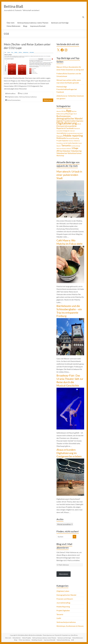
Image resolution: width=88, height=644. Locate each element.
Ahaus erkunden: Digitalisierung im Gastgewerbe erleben (69, 453)
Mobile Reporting (63, 607)
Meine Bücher (17, 638)
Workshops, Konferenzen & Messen (70, 626)
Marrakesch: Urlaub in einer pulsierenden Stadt (69, 175)
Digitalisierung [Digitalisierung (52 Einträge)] (67, 123)
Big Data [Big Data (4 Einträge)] (74, 112)
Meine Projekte (26, 638)
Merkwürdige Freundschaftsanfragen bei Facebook (67, 89)
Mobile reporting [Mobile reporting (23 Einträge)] (73, 136)
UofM (59, 618)
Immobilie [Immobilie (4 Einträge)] (59, 131)
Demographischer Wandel (66, 595)
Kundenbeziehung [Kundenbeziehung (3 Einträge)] (72, 133)
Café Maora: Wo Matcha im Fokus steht (69, 242)
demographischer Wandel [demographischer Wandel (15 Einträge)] (69, 119)
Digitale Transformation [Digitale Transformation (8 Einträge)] (66, 121)
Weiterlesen (48, 100)
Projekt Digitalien (63, 611)
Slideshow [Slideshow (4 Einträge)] (77, 141)
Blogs (25, 26)
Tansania (60, 615)
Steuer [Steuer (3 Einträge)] (80, 143)
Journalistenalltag (63, 603)
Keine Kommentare (14, 100)
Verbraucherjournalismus (28, 97)
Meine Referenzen (13, 26)
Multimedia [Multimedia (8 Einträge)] (61, 138)
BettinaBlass (11, 94)
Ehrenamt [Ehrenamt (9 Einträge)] (61, 126)
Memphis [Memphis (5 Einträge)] (60, 136)
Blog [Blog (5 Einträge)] (67, 114)
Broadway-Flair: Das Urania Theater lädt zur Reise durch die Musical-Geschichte (70, 381)
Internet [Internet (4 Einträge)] (72, 131)
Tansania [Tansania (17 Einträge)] (66, 146)
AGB (73, 640)
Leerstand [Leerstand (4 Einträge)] (80, 133)
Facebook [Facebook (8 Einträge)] (70, 129)
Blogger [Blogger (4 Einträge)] (71, 114)
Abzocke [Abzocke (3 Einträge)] (59, 112)
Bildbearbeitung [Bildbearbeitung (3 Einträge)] (61, 114)
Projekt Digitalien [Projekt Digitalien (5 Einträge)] (63, 141)
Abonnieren (64, 574)
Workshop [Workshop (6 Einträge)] (60, 156)
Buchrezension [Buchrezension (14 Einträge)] (64, 116)
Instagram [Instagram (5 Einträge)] (66, 131)
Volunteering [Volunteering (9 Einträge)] (76, 151)
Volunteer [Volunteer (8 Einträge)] (67, 151)
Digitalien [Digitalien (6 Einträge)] (80, 121)
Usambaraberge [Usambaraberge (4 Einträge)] (75, 146)
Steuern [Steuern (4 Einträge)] (59, 146)
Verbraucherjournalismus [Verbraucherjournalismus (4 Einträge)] (64, 149)
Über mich (11, 23)
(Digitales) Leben (13, 97)
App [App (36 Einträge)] (69, 111)
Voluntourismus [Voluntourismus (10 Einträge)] (75, 153)
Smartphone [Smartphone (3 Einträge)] (60, 143)
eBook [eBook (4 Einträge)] (79, 124)
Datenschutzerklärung (63, 640)
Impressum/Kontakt (38, 26)
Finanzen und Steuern (65, 599)
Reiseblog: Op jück (37, 640)
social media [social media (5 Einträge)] (68, 143)
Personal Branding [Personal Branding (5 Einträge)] (73, 139)
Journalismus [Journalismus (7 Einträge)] (62, 133)
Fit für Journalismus (24, 640)
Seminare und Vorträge (60, 23)
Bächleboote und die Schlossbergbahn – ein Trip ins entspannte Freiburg (69, 311)
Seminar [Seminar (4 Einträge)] (71, 141)
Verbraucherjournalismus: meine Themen (33, 23)
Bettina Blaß (15, 6)
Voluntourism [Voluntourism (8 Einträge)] (62, 154)
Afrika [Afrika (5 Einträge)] (63, 111)
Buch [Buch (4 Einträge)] (75, 114)
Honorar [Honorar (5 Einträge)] (77, 129)
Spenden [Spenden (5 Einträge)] (75, 143)
